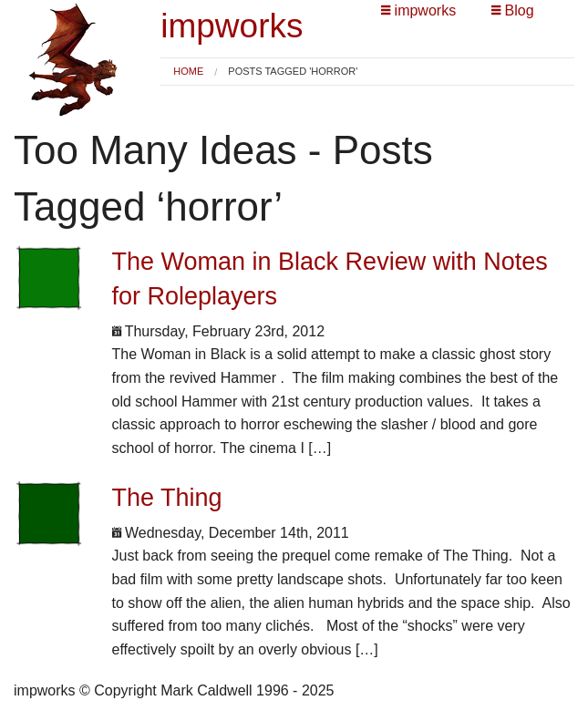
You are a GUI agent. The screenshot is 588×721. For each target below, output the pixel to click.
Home (188, 71)
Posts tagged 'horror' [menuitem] (293, 72)
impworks (232, 26)
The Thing (167, 498)
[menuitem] (188, 72)
